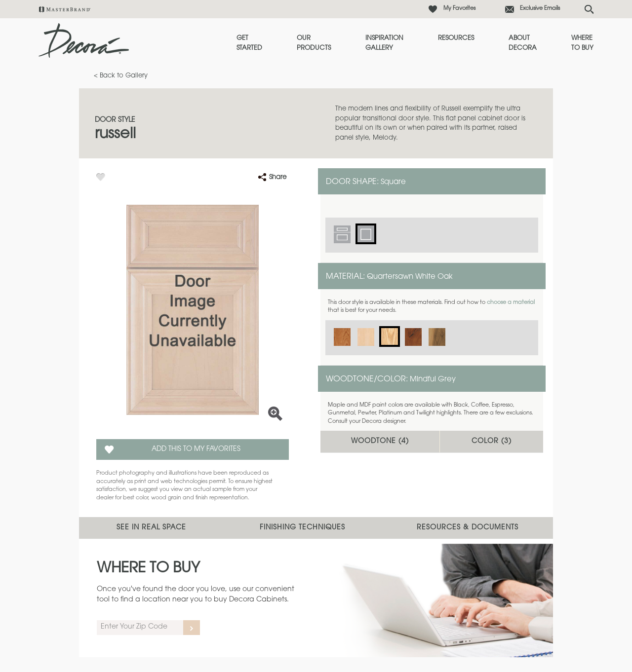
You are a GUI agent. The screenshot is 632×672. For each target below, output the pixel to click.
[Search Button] (589, 9)
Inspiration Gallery (384, 43)
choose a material (511, 303)
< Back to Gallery (121, 76)
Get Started (249, 43)
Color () (492, 442)
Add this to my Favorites (196, 449)
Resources (456, 38)
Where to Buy (582, 43)
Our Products (314, 43)
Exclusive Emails (540, 9)
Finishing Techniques (302, 528)
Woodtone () (380, 442)
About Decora (523, 43)
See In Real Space (151, 528)
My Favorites (459, 9)
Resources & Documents (468, 528)
